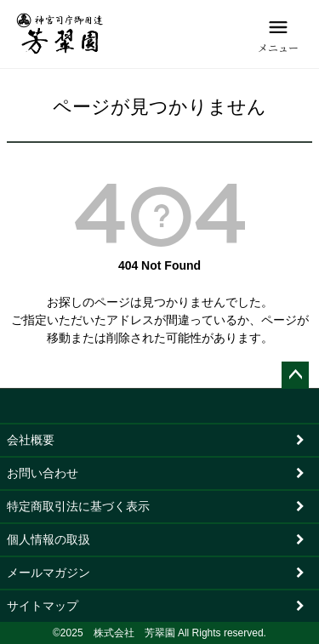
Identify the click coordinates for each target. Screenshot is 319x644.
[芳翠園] (60, 34)
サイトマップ (43, 606)
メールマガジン (48, 573)
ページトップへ (295, 375)
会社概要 (31, 440)
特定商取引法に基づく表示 (78, 506)
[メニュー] (278, 34)
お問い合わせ (43, 473)
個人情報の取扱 (48, 539)
